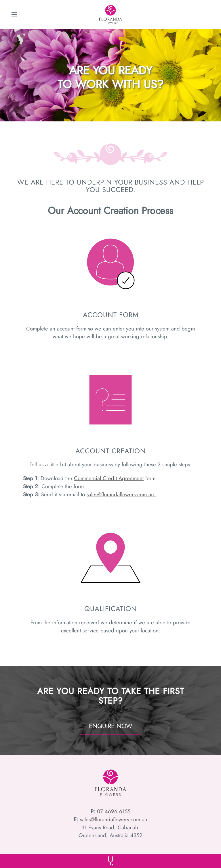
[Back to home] (110, 14)
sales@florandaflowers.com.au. (121, 494)
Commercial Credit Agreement (109, 478)
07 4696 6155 (113, 811)
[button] (14, 14)
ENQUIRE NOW (111, 726)
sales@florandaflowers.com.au (114, 819)
